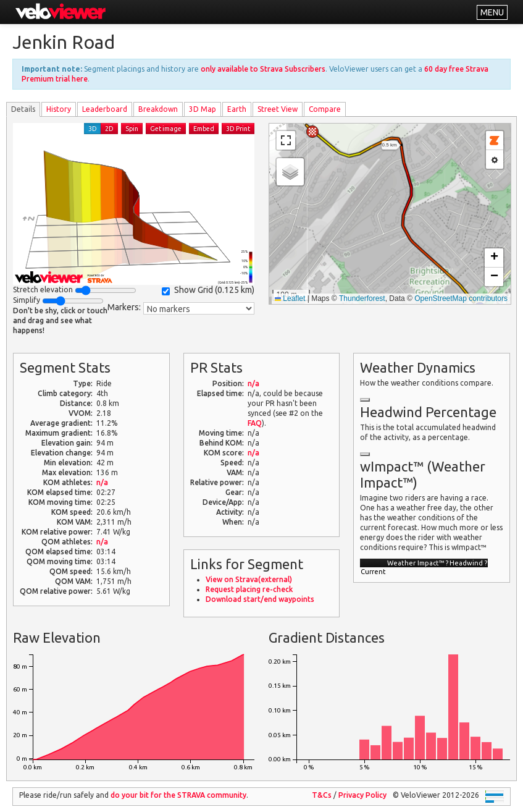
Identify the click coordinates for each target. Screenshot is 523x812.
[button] (312, 132)
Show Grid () (208, 290)
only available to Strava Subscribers (263, 69)
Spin (132, 129)
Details (23, 109)
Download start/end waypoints (260, 599)
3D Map (203, 109)
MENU (492, 12)
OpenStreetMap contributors (461, 298)
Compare (325, 109)
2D (109, 129)
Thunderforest (362, 298)
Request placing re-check (249, 589)
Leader (105, 109)
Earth (237, 109)
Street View (278, 109)
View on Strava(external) (249, 579)
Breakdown (158, 109)
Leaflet (290, 298)
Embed (204, 129)
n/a (102, 482)
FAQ (255, 423)
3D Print (238, 129)
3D (93, 129)
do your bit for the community (178, 795)
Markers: (124, 307)
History (59, 109)
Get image (166, 129)
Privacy (362, 795)
